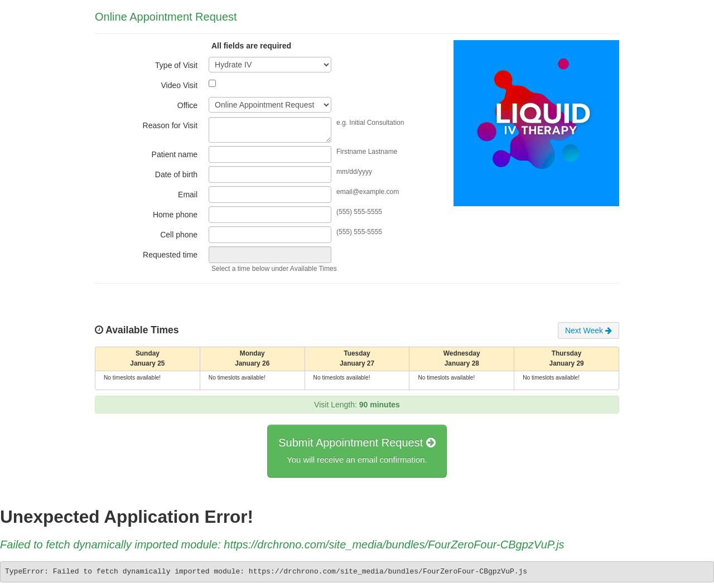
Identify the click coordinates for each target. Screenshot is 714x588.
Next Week (588, 331)
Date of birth (176, 174)
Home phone (175, 215)
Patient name (175, 154)
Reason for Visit (170, 125)
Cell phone (179, 235)
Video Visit (179, 85)
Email (188, 195)
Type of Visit (176, 65)
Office (187, 105)
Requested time (170, 255)
